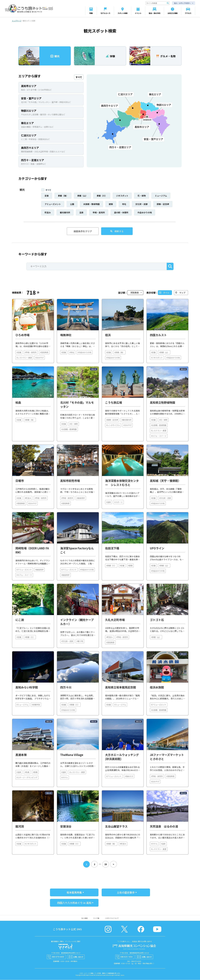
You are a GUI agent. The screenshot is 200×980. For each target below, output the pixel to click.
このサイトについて (112, 918)
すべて (48, 190)
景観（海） (63, 196)
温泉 (81, 213)
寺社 (124, 204)
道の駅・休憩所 (121, 213)
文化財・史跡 (141, 204)
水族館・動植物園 (91, 204)
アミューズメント (53, 204)
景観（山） (82, 196)
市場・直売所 (99, 213)
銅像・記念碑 (163, 204)
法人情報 (84, 918)
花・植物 (142, 196)
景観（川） (102, 196)
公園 (72, 204)
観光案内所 (65, 213)
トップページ (17, 21)
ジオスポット (122, 196)
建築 (111, 204)
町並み (48, 213)
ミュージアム (161, 196)
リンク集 (96, 918)
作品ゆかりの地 (145, 213)
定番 (47, 196)
